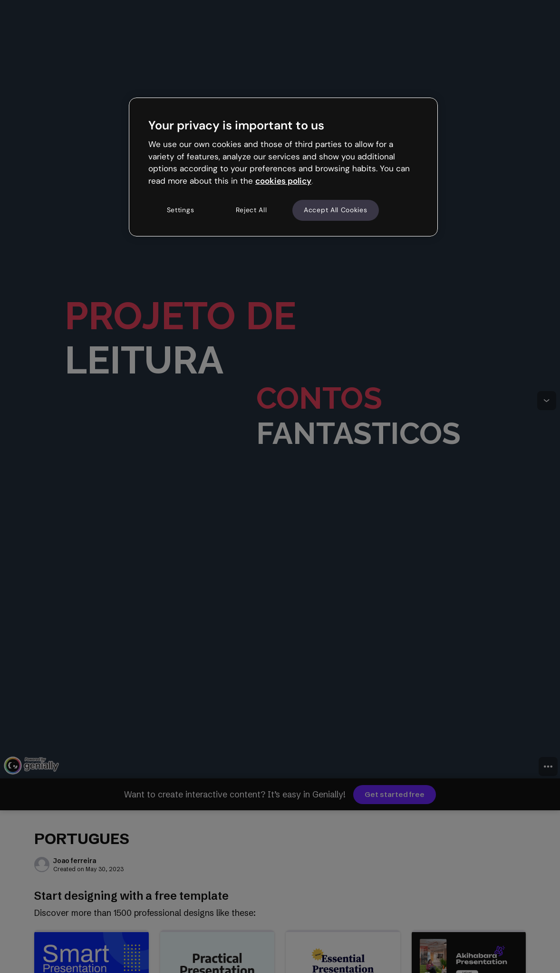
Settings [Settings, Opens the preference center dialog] (181, 210)
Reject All (251, 210)
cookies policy (283, 181)
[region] (283, 167)
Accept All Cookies (336, 210)
